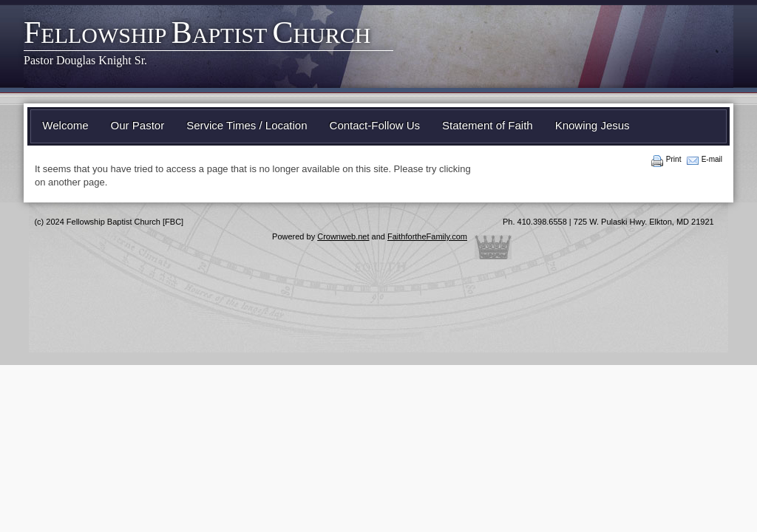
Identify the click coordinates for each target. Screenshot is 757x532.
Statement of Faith (488, 125)
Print (674, 159)
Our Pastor (138, 125)
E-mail (712, 159)
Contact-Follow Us (375, 125)
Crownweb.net (343, 236)
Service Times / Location (247, 125)
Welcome (65, 125)
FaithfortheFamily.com (427, 236)
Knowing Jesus (593, 125)
